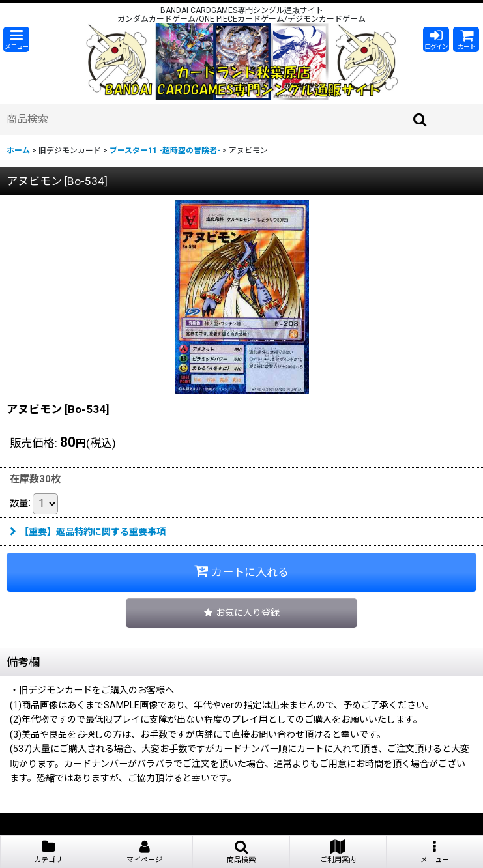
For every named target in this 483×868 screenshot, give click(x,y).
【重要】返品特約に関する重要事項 (88, 532)
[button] (16, 39)
